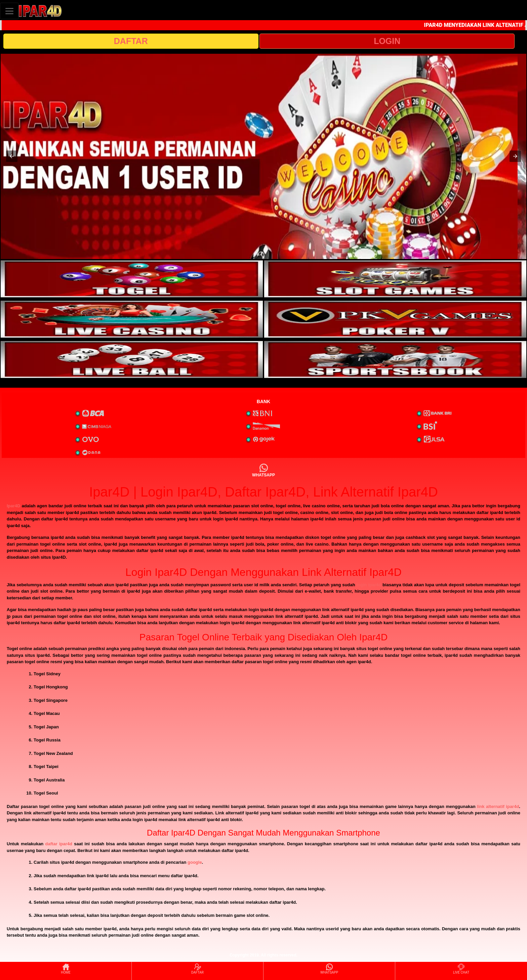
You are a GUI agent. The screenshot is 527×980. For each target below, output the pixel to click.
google (195, 862)
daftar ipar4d (59, 844)
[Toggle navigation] (9, 11)
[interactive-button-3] (132, 319)
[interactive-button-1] (132, 279)
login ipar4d (369, 585)
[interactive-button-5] (132, 359)
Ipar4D (13, 506)
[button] (12, 156)
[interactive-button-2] (395, 279)
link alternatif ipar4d (498, 806)
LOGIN (387, 41)
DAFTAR (131, 41)
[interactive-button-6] (395, 359)
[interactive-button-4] (395, 319)
